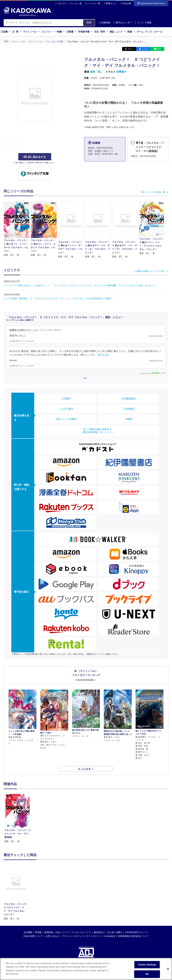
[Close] (168, 969)
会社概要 (28, 926)
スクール (158, 32)
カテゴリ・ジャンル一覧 (70, 3)
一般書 (60, 32)
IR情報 (38, 926)
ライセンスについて (81, 926)
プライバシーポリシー (73, 930)
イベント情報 (143, 23)
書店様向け (99, 926)
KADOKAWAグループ (136, 926)
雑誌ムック (118, 32)
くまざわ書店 (66, 409)
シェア (145, 49)
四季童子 (121, 72)
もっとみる (84, 762)
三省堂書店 (129, 409)
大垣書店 (66, 399)
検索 (89, 22)
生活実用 (101, 32)
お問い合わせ (52, 930)
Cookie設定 (110, 930)
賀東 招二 (96, 72)
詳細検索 (104, 23)
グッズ (148, 32)
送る (159, 49)
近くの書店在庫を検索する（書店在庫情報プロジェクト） (97, 431)
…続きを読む (103, 355)
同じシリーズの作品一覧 (154, 192)
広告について (62, 926)
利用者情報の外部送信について (133, 930)
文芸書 (6, 32)
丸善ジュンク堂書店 (66, 419)
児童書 (72, 32)
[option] (17, 812)
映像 (131, 32)
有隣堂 (129, 419)
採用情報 (48, 926)
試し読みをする (35, 157)
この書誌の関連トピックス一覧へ (149, 271)
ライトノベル (31, 32)
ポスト (131, 49)
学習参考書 (85, 32)
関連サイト (111, 3)
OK (147, 974)
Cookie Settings (147, 965)
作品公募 (127, 3)
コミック (47, 32)
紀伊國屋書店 (129, 399)
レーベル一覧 (94, 3)
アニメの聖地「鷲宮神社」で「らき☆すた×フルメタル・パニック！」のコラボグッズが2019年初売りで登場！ (58, 299)
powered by (153, 373)
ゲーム (140, 32)
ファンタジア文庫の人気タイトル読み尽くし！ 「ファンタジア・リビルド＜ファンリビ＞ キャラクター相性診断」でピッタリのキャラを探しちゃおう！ (80, 285)
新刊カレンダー (123, 23)
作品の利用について (33, 930)
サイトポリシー (94, 930)
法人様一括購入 (115, 926)
